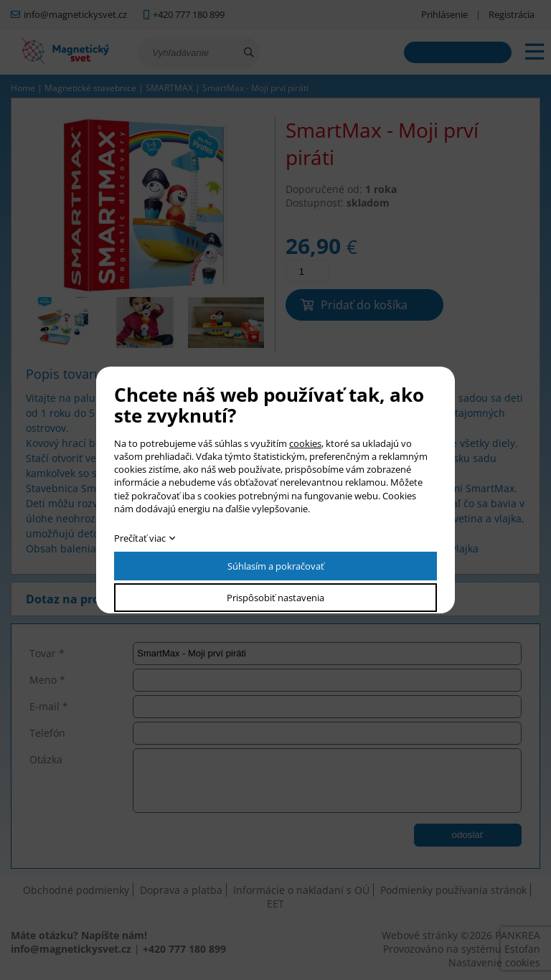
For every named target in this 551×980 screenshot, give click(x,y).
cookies (305, 443)
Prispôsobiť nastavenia (275, 598)
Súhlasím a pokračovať (276, 566)
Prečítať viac (140, 538)
